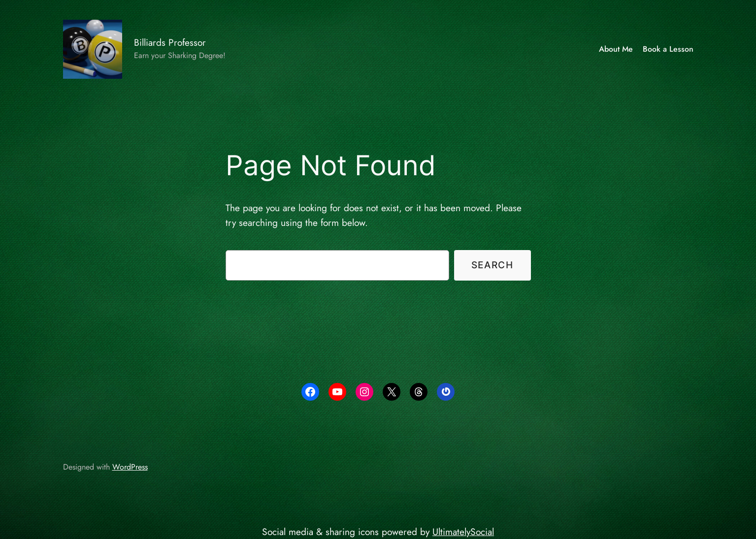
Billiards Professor (170, 42)
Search (493, 265)
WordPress (130, 467)
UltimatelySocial (463, 532)
